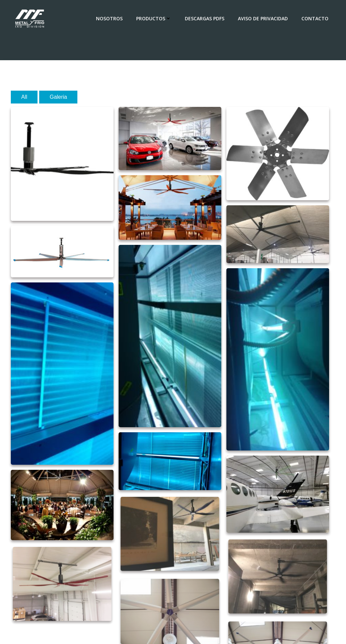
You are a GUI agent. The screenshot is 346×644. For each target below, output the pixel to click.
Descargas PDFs (205, 18)
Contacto (315, 18)
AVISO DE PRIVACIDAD (263, 18)
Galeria (58, 97)
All (24, 97)
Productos (154, 18)
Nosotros (109, 18)
